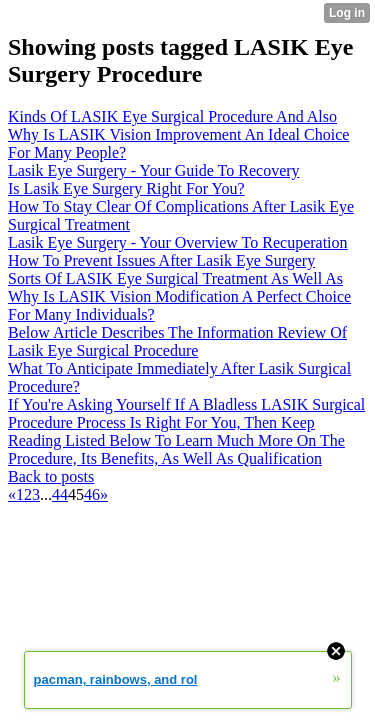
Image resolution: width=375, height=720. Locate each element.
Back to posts (51, 476)
